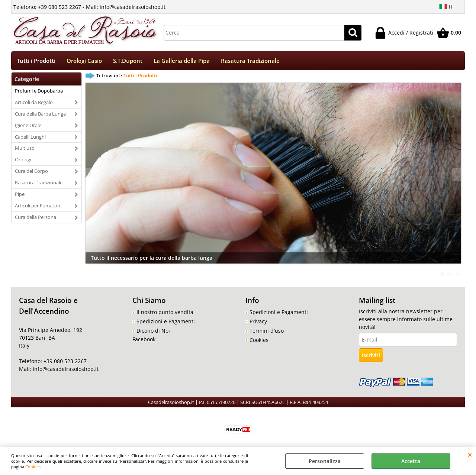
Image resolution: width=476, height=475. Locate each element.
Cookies (33, 467)
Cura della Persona (36, 218)
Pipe (20, 195)
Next (456, 176)
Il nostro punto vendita (165, 313)
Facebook (144, 340)
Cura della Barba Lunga (40, 114)
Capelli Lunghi (30, 138)
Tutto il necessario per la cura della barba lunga (152, 259)
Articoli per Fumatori (38, 206)
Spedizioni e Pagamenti (166, 322)
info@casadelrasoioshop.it (65, 370)
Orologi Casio (84, 61)
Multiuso (25, 149)
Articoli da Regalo (34, 103)
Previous (90, 176)
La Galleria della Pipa (182, 61)
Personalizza (325, 461)
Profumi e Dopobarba (39, 91)
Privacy (258, 322)
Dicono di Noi (153, 332)
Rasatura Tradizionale (250, 61)
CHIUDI (470, 455)
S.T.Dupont (128, 61)
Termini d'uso (267, 332)
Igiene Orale (28, 126)
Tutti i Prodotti (36, 61)
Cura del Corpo (31, 172)
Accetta (411, 461)
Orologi (23, 161)
